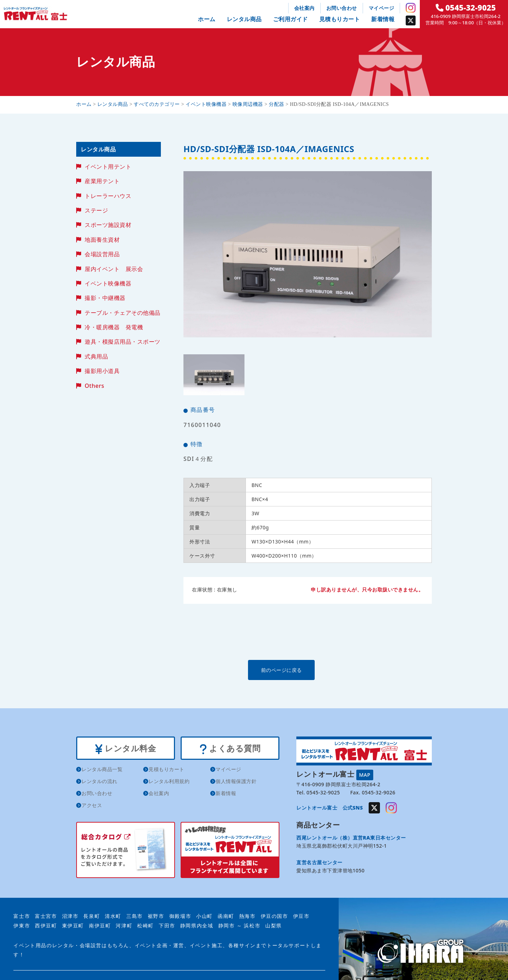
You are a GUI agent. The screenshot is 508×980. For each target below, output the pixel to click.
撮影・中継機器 (105, 298)
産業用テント (102, 181)
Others (94, 386)
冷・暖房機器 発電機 (114, 327)
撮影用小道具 (102, 371)
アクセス (92, 806)
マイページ (382, 8)
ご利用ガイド (291, 19)
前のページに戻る (307, 670)
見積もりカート (340, 19)
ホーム (207, 19)
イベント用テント (108, 167)
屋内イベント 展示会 (114, 269)
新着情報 (383, 19)
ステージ (96, 210)
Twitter (411, 20)
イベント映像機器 (108, 283)
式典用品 (96, 356)
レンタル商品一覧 (102, 770)
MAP (365, 774)
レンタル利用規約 (169, 782)
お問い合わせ (342, 8)
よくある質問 (230, 748)
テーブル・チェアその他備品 (123, 313)
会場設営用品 (102, 254)
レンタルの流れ (99, 782)
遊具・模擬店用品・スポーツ (123, 342)
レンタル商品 (244, 19)
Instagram (411, 8)
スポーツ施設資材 (108, 225)
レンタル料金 (125, 748)
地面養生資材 (102, 240)
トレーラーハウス (108, 196)
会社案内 (304, 8)
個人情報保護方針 (236, 782)
